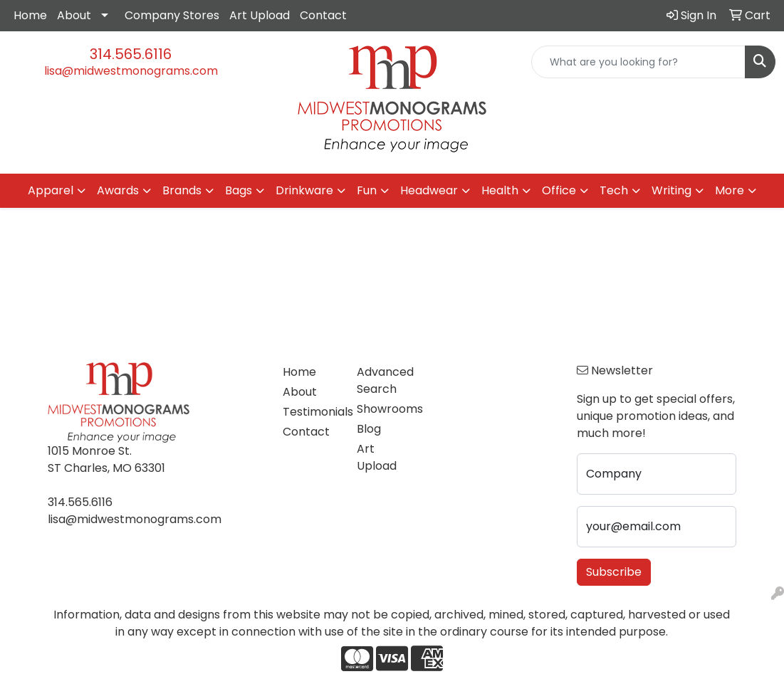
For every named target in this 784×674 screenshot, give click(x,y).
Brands (182, 190)
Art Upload (260, 15)
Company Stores (172, 15)
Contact (323, 15)
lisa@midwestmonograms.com (131, 71)
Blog (369, 429)
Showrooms (385, 409)
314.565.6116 (131, 54)
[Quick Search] (638, 62)
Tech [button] (614, 190)
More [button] (730, 190)
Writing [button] (671, 190)
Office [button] (559, 190)
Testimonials (311, 412)
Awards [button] (118, 190)
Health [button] (500, 190)
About (74, 15)
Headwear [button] (429, 190)
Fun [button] (367, 190)
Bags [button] (239, 190)
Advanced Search (385, 380)
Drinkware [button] (304, 190)
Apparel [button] (51, 190)
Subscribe (614, 572)
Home (30, 15)
